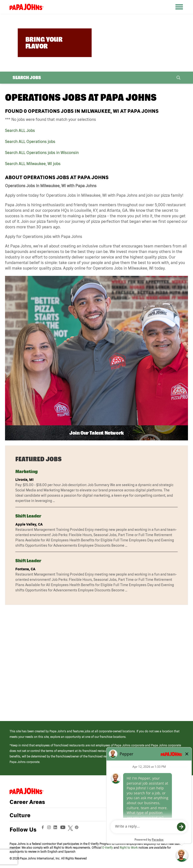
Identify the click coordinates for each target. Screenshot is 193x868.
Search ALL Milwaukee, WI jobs (33, 164)
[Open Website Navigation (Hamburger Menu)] (180, 13)
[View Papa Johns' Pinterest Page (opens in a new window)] (78, 830)
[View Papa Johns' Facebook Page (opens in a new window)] (43, 830)
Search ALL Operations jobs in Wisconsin (42, 152)
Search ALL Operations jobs (30, 141)
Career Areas (27, 802)
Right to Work (129, 848)
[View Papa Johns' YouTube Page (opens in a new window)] (64, 830)
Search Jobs (27, 78)
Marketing (27, 471)
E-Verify (108, 848)
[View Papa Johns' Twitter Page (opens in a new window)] (71, 830)
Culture (20, 815)
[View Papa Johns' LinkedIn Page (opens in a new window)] (57, 830)
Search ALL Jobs (20, 130)
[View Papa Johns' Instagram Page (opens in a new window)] (50, 830)
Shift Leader (28, 516)
